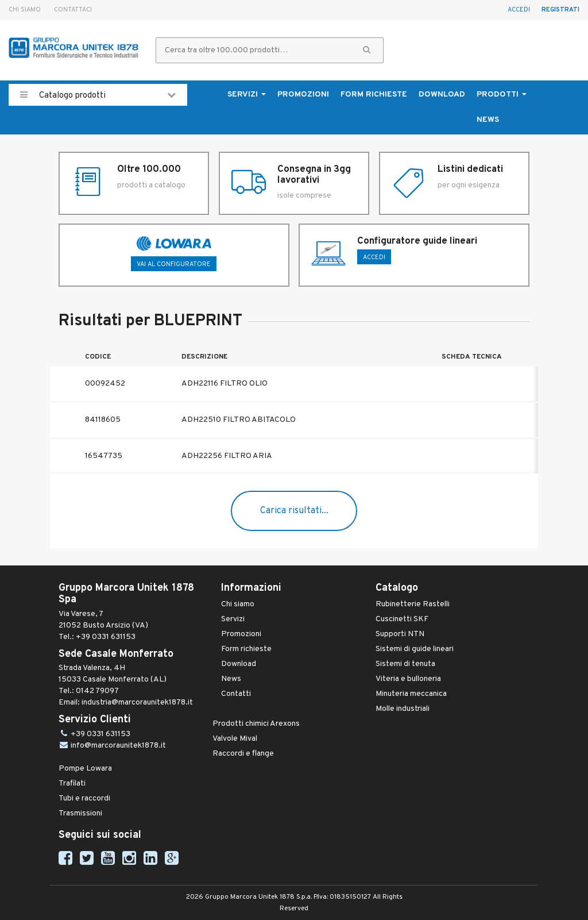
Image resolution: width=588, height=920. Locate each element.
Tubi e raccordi (84, 798)
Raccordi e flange (243, 754)
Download (442, 95)
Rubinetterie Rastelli (413, 604)
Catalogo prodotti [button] (98, 95)
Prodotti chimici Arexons (256, 724)
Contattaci (73, 10)
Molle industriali (403, 709)
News (488, 120)
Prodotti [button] (502, 95)
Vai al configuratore (174, 264)
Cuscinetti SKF (402, 619)
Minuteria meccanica (411, 694)
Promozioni (303, 95)
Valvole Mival (235, 739)
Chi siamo (25, 10)
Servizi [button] (247, 95)
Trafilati (72, 784)
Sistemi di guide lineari (415, 649)
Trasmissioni (80, 813)
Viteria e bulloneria (408, 679)
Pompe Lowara (85, 769)
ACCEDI (374, 257)
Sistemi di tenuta (405, 664)
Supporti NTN (400, 634)
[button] (367, 50)
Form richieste (374, 95)
